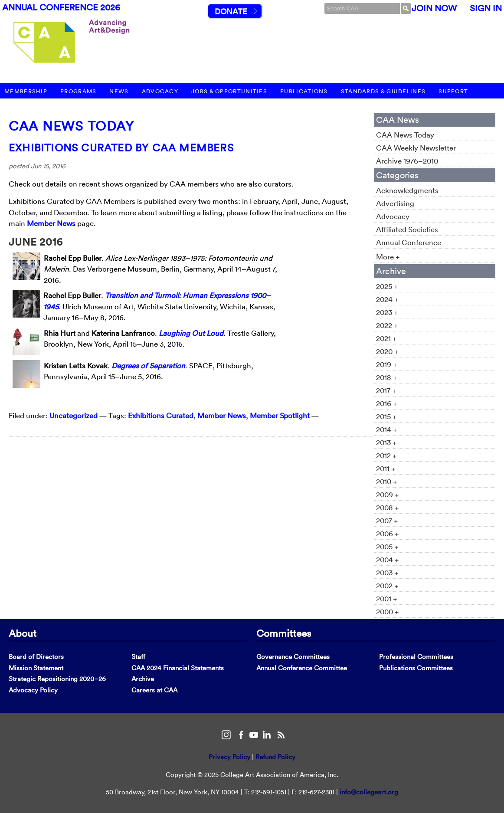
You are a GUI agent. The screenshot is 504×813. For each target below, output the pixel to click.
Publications (304, 91)
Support (453, 91)
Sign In (486, 8)
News (119, 91)
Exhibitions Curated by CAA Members (121, 148)
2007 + (387, 520)
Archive (143, 679)
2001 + (387, 598)
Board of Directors (36, 657)
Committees (284, 633)
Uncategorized (74, 415)
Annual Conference (409, 242)
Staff (138, 657)
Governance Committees (293, 657)
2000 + (388, 611)
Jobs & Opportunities (229, 91)
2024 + (387, 299)
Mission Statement (36, 668)
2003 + (387, 572)
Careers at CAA (154, 690)
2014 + (387, 429)
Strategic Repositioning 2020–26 (57, 679)
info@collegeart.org (369, 792)
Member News (51, 223)
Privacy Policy (229, 757)
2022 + (387, 325)
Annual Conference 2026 (61, 7)
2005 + (387, 546)
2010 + (387, 481)
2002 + (387, 585)
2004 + (388, 559)
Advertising (395, 203)
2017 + (386, 390)
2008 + (388, 507)
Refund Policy (275, 757)
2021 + (386, 338)
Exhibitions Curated (161, 415)
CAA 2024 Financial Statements (178, 668)
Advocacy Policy (33, 690)
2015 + (386, 416)
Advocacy (160, 91)
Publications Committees (416, 668)
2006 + (388, 533)
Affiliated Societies (407, 229)
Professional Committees (416, 657)
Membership (26, 91)
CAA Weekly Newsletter (416, 148)
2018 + (387, 377)
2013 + (386, 442)
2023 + (387, 312)
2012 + (386, 455)
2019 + (387, 364)
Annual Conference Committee (302, 668)
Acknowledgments (407, 190)
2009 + (388, 494)
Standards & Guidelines (383, 91)
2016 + (387, 403)
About (23, 633)
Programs (78, 91)
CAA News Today (71, 126)
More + (388, 257)
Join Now (434, 8)
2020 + (387, 351)
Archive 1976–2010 (407, 161)
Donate (231, 11)
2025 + (387, 286)
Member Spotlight (280, 415)
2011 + (386, 468)
